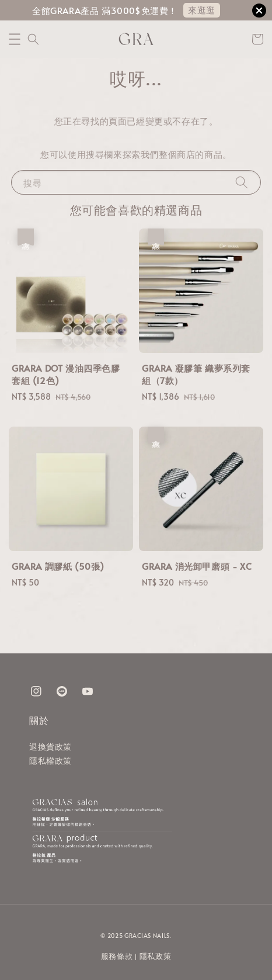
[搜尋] (242, 182)
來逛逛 (202, 10)
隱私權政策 (50, 761)
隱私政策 (156, 956)
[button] (15, 39)
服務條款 (117, 956)
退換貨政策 (50, 747)
